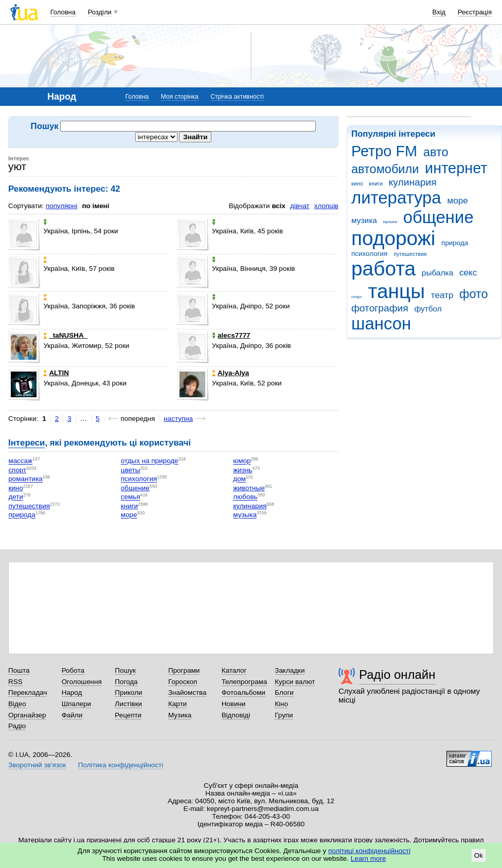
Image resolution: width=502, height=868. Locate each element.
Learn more (369, 858)
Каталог (234, 670)
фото (474, 294)
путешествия (410, 254)
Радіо (17, 726)
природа (455, 243)
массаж (20, 461)
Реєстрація (475, 12)
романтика (25, 479)
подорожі (393, 238)
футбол (428, 309)
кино (357, 183)
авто (436, 152)
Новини (234, 704)
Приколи (128, 692)
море (457, 201)
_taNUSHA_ (65, 335)
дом (239, 479)
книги (376, 183)
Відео (17, 704)
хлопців (326, 206)
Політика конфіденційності (121, 765)
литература (396, 198)
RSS (15, 682)
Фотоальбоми (244, 692)
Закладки (290, 670)
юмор (242, 461)
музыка (390, 222)
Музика (180, 715)
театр (442, 295)
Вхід (439, 12)
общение (438, 217)
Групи (284, 715)
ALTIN (56, 373)
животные (249, 488)
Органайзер (27, 715)
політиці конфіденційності (369, 851)
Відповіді (236, 715)
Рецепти (128, 715)
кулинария (413, 182)
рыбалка (437, 273)
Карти (177, 704)
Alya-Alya (230, 373)
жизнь (243, 470)
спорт (357, 297)
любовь (245, 497)
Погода (126, 682)
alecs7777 (231, 335)
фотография (380, 308)
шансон (381, 324)
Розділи (100, 12)
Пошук (125, 670)
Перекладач (28, 692)
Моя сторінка (180, 97)
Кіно (281, 704)
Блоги (284, 692)
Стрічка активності (237, 97)
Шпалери (76, 704)
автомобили (385, 169)
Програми (184, 670)
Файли (72, 715)
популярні (61, 206)
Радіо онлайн (397, 675)
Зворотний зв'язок (37, 765)
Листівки (128, 704)
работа (383, 269)
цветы (131, 470)
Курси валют (295, 682)
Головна (63, 12)
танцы (397, 291)
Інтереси (26, 443)
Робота (73, 670)
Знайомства (187, 692)
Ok (479, 855)
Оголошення (82, 682)
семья (131, 497)
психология (369, 254)
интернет (456, 168)
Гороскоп (183, 682)
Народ (72, 692)
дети (16, 497)
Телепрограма (245, 682)
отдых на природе (150, 461)
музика (364, 220)
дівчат (300, 206)
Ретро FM (384, 151)
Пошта (19, 670)
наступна (178, 419)
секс (468, 273)
